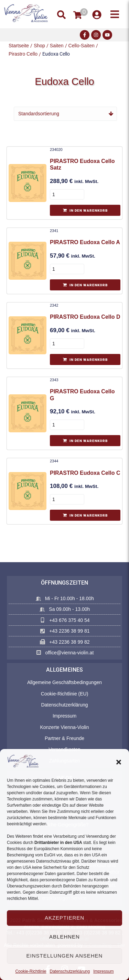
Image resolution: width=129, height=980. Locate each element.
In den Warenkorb (89, 210)
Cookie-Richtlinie (31, 971)
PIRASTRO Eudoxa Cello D (85, 317)
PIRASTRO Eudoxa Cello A (85, 242)
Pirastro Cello (23, 54)
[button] (119, 762)
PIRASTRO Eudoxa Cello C (85, 473)
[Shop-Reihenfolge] (65, 114)
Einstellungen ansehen (65, 956)
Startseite (19, 46)
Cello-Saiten (82, 46)
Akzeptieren (64, 918)
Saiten (57, 46)
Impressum (103, 971)
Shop (39, 46)
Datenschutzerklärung (70, 971)
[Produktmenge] (67, 194)
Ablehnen (64, 937)
